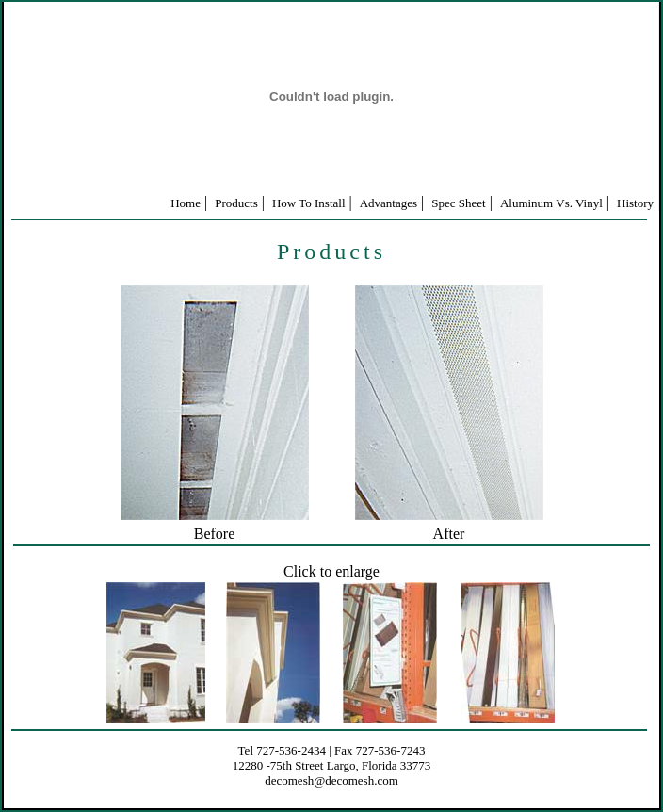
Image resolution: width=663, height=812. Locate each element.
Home (186, 203)
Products (236, 203)
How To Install (309, 203)
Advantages (388, 203)
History (635, 203)
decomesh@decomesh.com (331, 780)
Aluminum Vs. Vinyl (551, 203)
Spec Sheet (458, 203)
